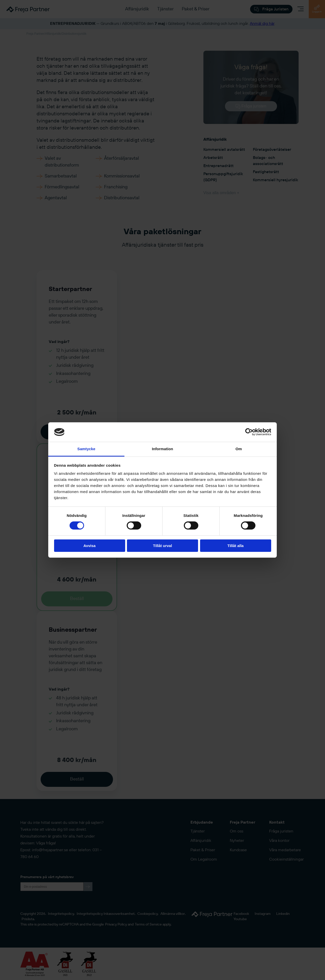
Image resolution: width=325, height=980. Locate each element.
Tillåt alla (236, 546)
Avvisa (90, 546)
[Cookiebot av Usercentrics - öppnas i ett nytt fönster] (249, 432)
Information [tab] (162, 449)
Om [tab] (239, 449)
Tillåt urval (163, 546)
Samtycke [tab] (86, 449)
